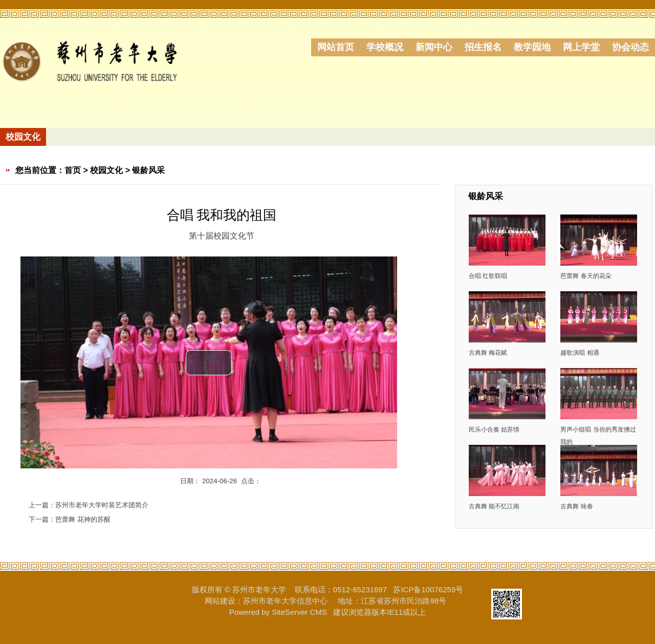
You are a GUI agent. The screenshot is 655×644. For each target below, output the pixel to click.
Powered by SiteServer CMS (278, 612)
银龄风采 (148, 170)
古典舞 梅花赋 (488, 352)
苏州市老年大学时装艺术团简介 (102, 505)
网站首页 (336, 47)
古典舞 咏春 (576, 506)
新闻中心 (434, 47)
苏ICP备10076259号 (428, 589)
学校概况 (385, 47)
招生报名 (483, 47)
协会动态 (630, 47)
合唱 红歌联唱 (488, 276)
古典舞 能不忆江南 (494, 506)
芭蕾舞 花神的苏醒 (83, 519)
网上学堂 (581, 47)
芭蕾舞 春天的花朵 (586, 276)
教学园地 (532, 47)
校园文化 (106, 170)
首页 (73, 170)
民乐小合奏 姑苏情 (494, 429)
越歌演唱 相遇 (580, 352)
